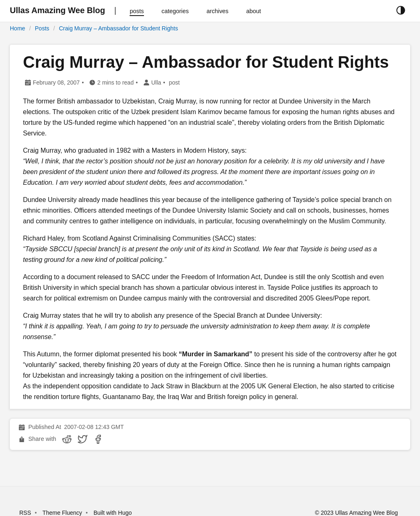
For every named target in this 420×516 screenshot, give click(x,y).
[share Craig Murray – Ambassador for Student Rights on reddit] (67, 439)
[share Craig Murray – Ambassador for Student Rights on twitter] (82, 439)
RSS (25, 513)
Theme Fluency (63, 513)
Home (17, 28)
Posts (42, 28)
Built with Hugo (113, 513)
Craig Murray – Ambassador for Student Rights (119, 28)
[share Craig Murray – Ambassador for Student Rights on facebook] (98, 439)
